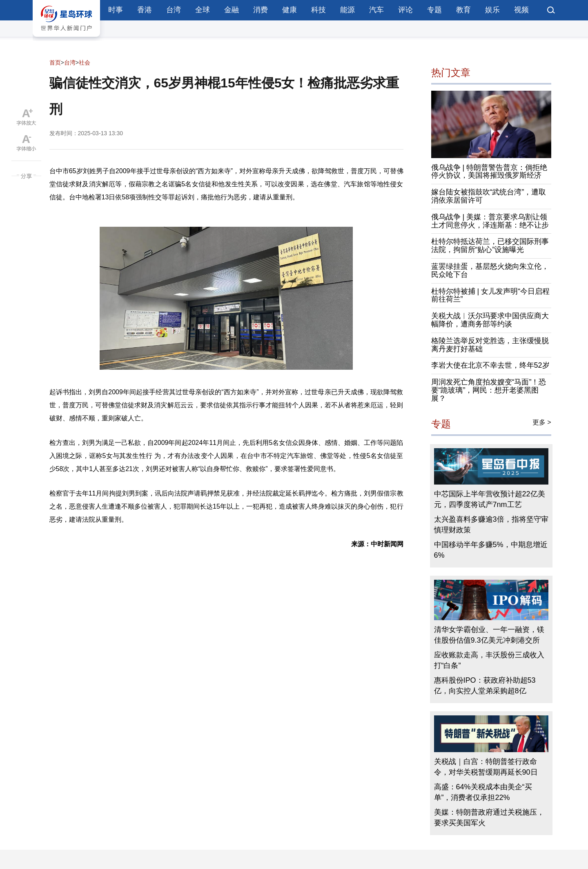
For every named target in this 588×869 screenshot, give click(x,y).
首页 (55, 63)
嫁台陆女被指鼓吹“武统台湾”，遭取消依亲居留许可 (489, 196)
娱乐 (492, 10)
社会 (85, 63)
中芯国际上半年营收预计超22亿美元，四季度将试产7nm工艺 (490, 499)
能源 (347, 10)
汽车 (376, 10)
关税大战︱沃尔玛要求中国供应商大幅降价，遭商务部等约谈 (490, 320)
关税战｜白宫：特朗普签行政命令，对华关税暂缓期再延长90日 (486, 767)
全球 (203, 10)
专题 (434, 10)
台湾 (174, 10)
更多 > (542, 422)
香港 (145, 10)
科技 (318, 10)
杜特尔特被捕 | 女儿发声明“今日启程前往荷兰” (491, 295)
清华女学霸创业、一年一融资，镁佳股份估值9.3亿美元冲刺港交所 (489, 635)
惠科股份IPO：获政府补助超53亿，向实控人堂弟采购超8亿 (485, 686)
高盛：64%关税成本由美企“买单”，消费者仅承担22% (483, 792)
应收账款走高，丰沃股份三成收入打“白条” (489, 660)
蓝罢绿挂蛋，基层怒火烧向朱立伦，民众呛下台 (490, 270)
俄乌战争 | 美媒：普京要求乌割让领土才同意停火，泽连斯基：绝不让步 (490, 221)
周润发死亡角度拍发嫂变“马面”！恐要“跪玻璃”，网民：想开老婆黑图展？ (489, 390)
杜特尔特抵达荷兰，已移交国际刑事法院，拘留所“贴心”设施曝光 (490, 246)
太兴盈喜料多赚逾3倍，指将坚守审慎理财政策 (491, 525)
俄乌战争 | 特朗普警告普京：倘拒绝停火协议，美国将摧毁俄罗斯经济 (489, 172)
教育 (463, 10)
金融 (232, 10)
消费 (261, 10)
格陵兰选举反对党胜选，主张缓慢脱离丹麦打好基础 (490, 345)
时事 (116, 10)
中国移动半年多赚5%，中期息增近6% (491, 550)
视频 (521, 10)
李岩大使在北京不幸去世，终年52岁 (490, 365)
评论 (405, 10)
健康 (290, 10)
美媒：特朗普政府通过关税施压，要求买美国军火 (489, 818)
